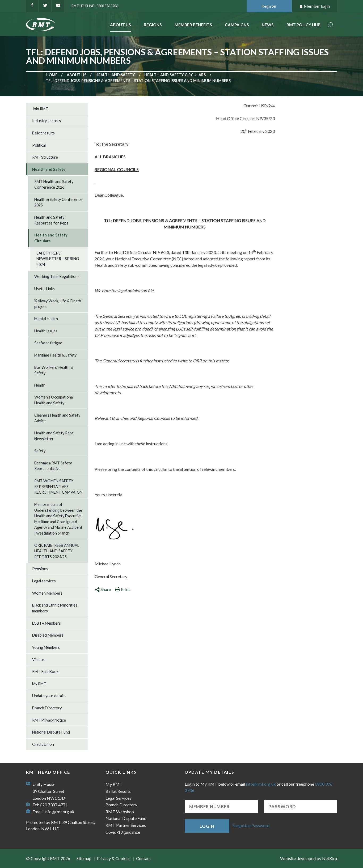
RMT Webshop (120, 812)
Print (122, 589)
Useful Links (45, 289)
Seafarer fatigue (48, 343)
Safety (40, 451)
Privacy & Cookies (114, 858)
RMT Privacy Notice (49, 720)
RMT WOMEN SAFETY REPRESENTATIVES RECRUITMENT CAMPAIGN (58, 486)
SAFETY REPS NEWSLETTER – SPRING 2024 (58, 259)
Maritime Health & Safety (55, 355)
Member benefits (193, 25)
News (268, 25)
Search (330, 25)
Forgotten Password (251, 825)
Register (269, 6)
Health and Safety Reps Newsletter (54, 436)
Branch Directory (47, 708)
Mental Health (46, 319)
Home (52, 75)
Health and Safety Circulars (175, 75)
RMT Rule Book (45, 672)
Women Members (47, 593)
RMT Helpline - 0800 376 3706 (95, 6)
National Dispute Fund (51, 732)
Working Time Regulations (57, 276)
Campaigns (237, 25)
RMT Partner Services (126, 825)
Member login (315, 6)
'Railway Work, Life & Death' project (58, 304)
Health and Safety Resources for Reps (51, 220)
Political (39, 145)
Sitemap (84, 858)
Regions (153, 25)
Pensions (40, 569)
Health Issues (46, 331)
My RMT (39, 684)
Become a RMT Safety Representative (53, 466)
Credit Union (43, 744)
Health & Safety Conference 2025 (58, 202)
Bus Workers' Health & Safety (54, 370)
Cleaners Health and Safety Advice (57, 418)
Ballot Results (118, 791)
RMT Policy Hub (303, 25)
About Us (121, 25)
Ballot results (43, 133)
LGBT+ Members (47, 623)
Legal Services (118, 798)
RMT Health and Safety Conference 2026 (54, 185)
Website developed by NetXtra (309, 858)
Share (103, 589)
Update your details (49, 696)
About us (77, 75)
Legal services (44, 581)
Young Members (46, 647)
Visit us (38, 660)
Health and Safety (115, 75)
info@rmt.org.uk (59, 812)
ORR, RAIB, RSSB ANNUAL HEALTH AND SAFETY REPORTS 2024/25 (57, 551)
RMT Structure (45, 157)
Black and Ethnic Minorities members (55, 608)
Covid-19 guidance (123, 832)
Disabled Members (48, 635)
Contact (143, 858)
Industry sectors (47, 121)
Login (207, 826)
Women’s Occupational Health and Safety (54, 400)
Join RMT (40, 109)
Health (40, 385)
